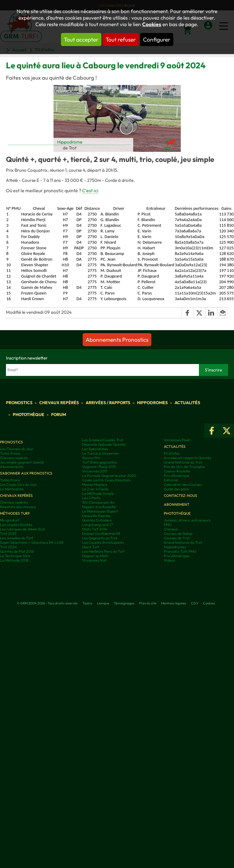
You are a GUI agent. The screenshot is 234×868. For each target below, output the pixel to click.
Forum (59, 415)
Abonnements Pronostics (117, 340)
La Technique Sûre (15, 556)
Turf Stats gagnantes (99, 462)
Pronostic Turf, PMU (180, 551)
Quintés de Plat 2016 (17, 551)
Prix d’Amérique (177, 556)
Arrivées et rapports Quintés (187, 458)
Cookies (152, 24)
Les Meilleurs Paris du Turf (103, 551)
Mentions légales (174, 603)
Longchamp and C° (98, 525)
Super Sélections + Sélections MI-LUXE (32, 542)
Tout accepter (81, 40)
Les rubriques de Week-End (22, 529)
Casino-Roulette (177, 471)
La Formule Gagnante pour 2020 (109, 476)
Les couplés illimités (16, 525)
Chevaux (171, 529)
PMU (168, 525)
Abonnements (12, 467)
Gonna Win (91, 458)
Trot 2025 (8, 534)
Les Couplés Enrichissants (103, 542)
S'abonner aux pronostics (26, 473)
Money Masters (95, 485)
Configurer (157, 40)
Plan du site (148, 603)
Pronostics (19, 403)
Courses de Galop (178, 534)
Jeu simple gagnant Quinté (22, 462)
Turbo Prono (10, 453)
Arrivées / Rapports (108, 403)
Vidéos (169, 560)
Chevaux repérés (59, 403)
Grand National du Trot (183, 462)
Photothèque (29, 415)
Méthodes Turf (15, 513)
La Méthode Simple (98, 493)
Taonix (87, 603)
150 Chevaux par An (98, 502)
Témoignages (124, 603)
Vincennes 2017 (95, 471)
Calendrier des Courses (183, 485)
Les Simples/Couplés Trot (103, 440)
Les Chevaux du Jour (17, 449)
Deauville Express (96, 516)
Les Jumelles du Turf (17, 538)
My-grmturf (10, 520)
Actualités (187, 403)
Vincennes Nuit (94, 560)
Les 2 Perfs (91, 498)
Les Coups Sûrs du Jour (18, 485)
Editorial (171, 480)
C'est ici (90, 190)
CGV (195, 603)
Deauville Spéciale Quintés (104, 444)
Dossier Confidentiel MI (101, 534)
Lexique (103, 603)
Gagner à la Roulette (99, 507)
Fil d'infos (172, 453)
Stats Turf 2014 (95, 529)
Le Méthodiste (12, 489)
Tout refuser (121, 40)
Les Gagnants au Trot (100, 538)
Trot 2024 (8, 547)
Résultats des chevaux (18, 507)
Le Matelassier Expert (100, 511)
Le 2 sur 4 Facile (95, 489)
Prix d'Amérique (177, 476)
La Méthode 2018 (14, 560)
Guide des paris (176, 489)
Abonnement (177, 504)
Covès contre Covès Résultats (106, 480)
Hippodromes (152, 403)
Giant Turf (91, 547)
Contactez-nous (180, 496)
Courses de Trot (177, 538)
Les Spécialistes (95, 449)
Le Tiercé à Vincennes (100, 453)
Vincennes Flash (177, 440)
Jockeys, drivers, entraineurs (187, 520)
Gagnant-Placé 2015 (99, 467)
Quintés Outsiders (97, 520)
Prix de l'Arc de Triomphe (184, 467)
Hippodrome (70, 142)
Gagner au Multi (95, 556)
